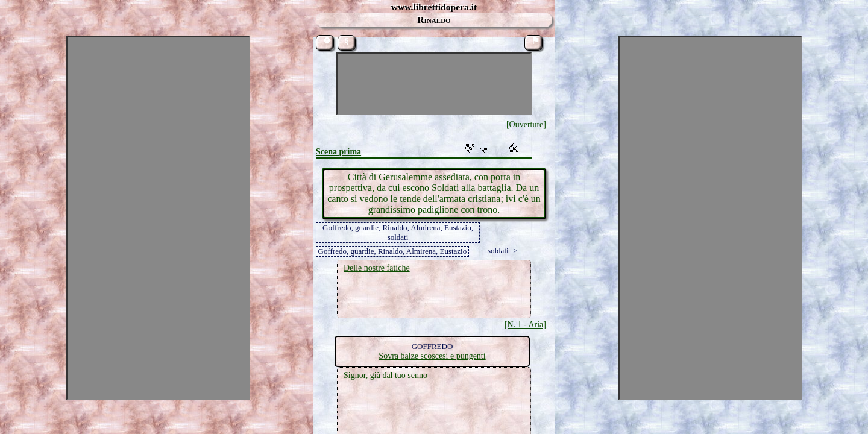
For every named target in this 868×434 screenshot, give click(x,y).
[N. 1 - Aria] (525, 325)
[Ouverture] (526, 124)
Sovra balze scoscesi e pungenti (432, 356)
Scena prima (338, 152)
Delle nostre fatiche (377, 268)
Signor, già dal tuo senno (385, 375)
